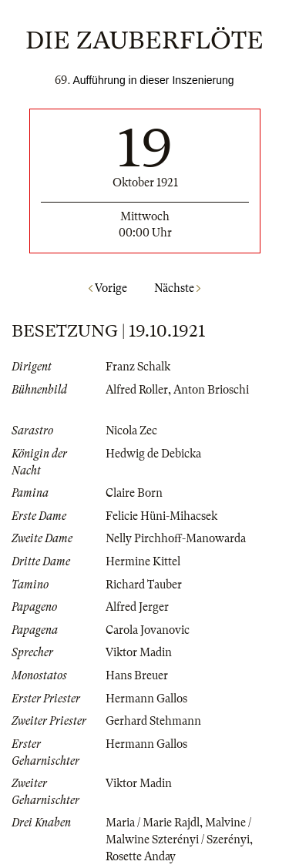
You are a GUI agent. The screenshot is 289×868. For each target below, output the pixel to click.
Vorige (108, 288)
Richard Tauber (144, 585)
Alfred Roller (137, 390)
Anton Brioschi (211, 390)
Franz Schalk (138, 367)
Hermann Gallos (146, 699)
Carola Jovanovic (148, 630)
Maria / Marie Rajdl (153, 823)
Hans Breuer (137, 675)
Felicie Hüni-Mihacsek (161, 516)
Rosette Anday (141, 856)
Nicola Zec (131, 431)
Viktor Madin (139, 652)
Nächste (177, 288)
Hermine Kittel (143, 561)
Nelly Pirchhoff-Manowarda (176, 538)
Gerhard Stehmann (153, 721)
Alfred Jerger (137, 607)
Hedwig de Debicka (153, 454)
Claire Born (134, 493)
